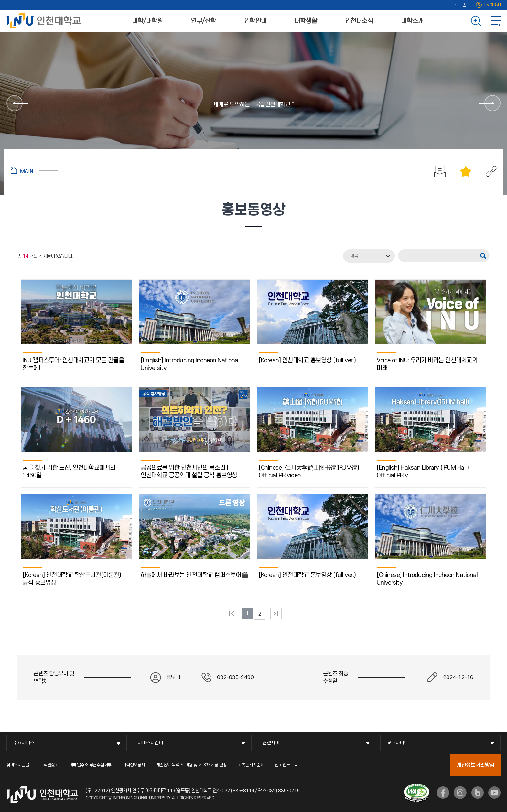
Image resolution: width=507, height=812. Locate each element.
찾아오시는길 (18, 765)
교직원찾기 (49, 765)
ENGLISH (493, 5)
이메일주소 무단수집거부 (91, 765)
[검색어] (445, 256)
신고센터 (283, 765)
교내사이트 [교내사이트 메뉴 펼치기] (398, 743)
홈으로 (34, 170)
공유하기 (488, 171)
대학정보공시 (134, 765)
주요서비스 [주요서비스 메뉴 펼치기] (24, 743)
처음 (231, 614)
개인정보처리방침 (475, 765)
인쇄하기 (440, 171)
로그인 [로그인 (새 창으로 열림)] (461, 5)
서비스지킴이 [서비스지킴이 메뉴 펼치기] (150, 743)
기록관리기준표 (251, 765)
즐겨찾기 (466, 171)
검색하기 (476, 21)
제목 (354, 256)
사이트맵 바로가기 (496, 21)
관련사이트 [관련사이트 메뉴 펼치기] (273, 743)
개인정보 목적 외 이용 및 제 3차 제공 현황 (191, 765)
